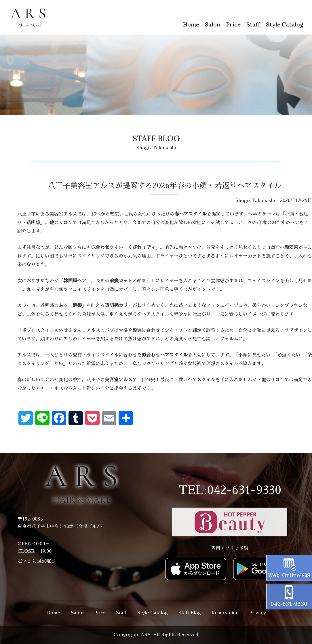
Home (191, 24)
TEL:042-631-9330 (230, 490)
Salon (213, 24)
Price (233, 24)
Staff (253, 24)
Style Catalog (285, 24)
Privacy (258, 613)
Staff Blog (190, 613)
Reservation (225, 613)
